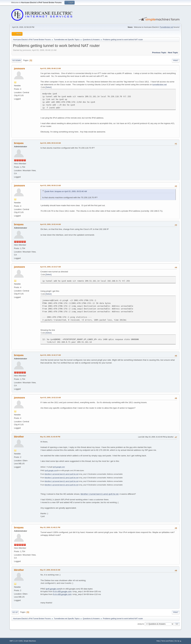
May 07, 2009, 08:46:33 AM (50, 570)
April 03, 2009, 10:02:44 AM (50, 224)
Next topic (173, 53)
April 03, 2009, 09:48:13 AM (50, 68)
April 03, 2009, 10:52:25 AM (50, 398)
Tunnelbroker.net (166, 27)
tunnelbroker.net (160, 85)
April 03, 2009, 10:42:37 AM (50, 355)
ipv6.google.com (59, 467)
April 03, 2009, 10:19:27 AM (50, 267)
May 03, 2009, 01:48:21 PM (50, 527)
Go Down (17, 61)
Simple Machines (30, 641)
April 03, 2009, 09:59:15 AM (50, 185)
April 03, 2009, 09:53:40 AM (50, 143)
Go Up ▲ (178, 641)
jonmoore (19, 69)
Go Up (15, 612)
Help (158, 641)
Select (48, 87)
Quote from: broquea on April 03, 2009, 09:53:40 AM (66, 191)
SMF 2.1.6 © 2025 (16, 641)
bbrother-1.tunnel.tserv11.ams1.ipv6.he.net (100, 494)
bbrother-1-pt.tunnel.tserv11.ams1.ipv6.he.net (62, 474)
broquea (19, 143)
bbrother (19, 437)
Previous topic (159, 53)
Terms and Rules (167, 641)
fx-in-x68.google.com (62, 591)
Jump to (141, 624)
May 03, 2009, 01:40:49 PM (50, 437)
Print (176, 61)
